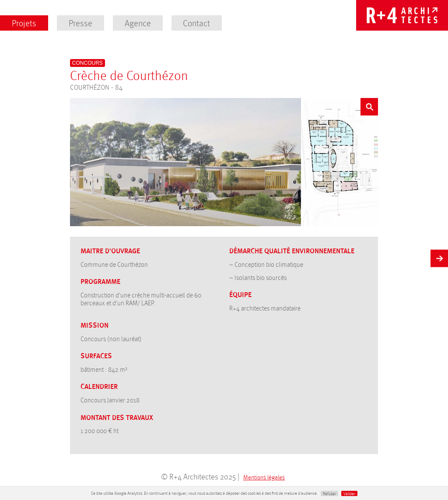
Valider (349, 493)
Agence (138, 23)
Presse (80, 23)
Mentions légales (264, 477)
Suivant (439, 257)
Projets (24, 23)
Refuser (329, 493)
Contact (196, 23)
